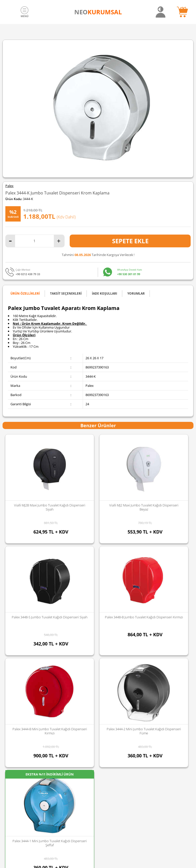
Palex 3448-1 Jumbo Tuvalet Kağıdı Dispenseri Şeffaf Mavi (144, 507)
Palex (9, 186)
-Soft (71, 861)
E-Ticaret (82, 861)
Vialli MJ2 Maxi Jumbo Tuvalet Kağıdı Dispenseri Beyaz (50, 507)
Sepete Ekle (130, 241)
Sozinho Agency (64, 851)
